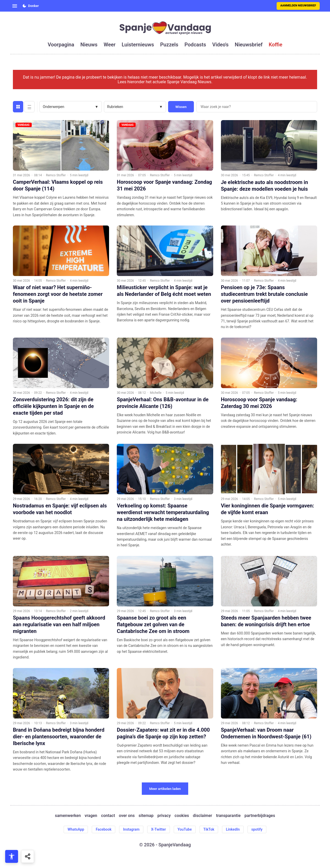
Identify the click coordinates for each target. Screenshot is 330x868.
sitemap (146, 816)
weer (110, 45)
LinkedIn (233, 829)
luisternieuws (138, 45)
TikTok (209, 829)
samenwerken (68, 816)
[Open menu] (15, 6)
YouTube (185, 829)
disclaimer (203, 816)
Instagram (131, 829)
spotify (257, 829)
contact (108, 816)
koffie (275, 45)
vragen (91, 816)
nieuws (89, 45)
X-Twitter (159, 829)
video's (220, 45)
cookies (182, 816)
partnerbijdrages (260, 816)
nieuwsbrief (249, 45)
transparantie (228, 816)
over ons (127, 816)
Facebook (104, 829)
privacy (164, 816)
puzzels (169, 45)
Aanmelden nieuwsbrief (298, 6)
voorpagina (61, 45)
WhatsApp (76, 829)
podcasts (195, 45)
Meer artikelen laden (165, 789)
